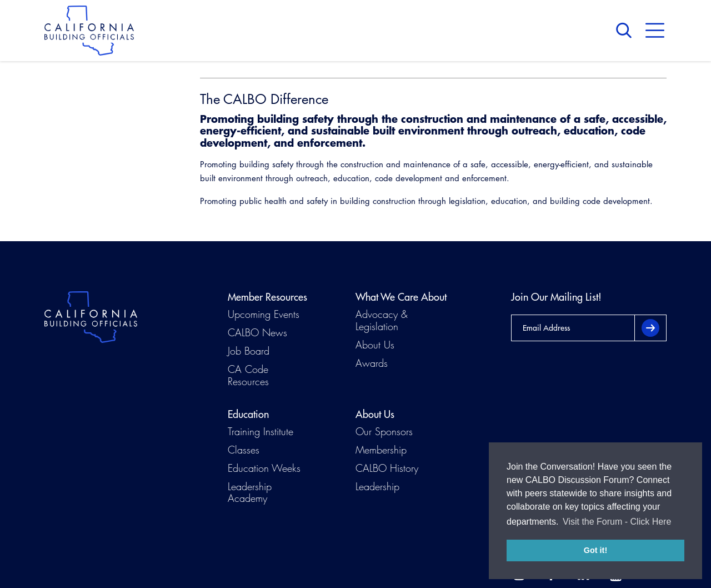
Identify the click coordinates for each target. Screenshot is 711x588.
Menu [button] (655, 31)
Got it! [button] (595, 550)
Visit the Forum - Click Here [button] (617, 522)
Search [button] (627, 31)
